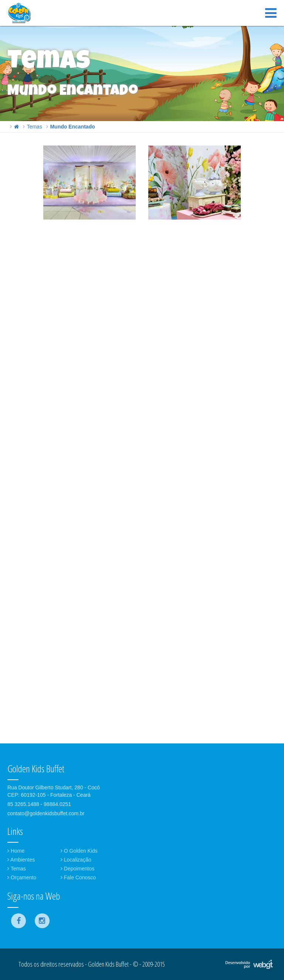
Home (16, 851)
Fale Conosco (78, 877)
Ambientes (21, 860)
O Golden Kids (79, 851)
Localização (76, 860)
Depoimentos (77, 869)
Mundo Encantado (72, 127)
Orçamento (22, 877)
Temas (34, 127)
